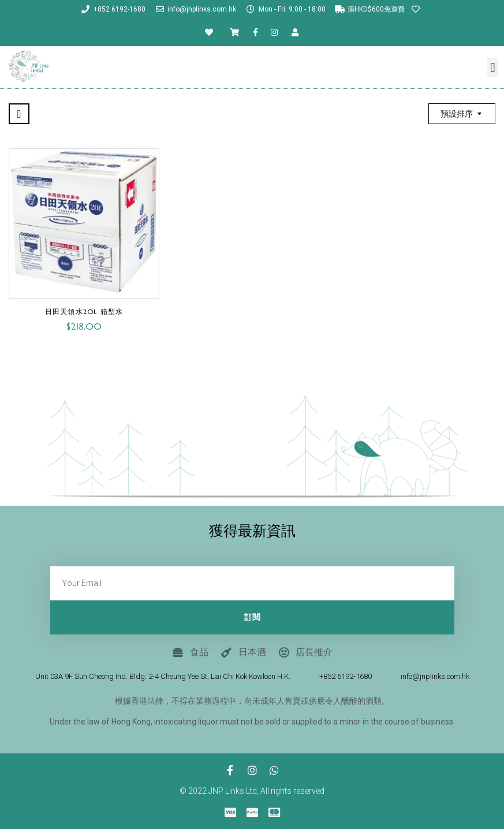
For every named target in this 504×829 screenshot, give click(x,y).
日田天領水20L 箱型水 (84, 311)
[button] (493, 67)
